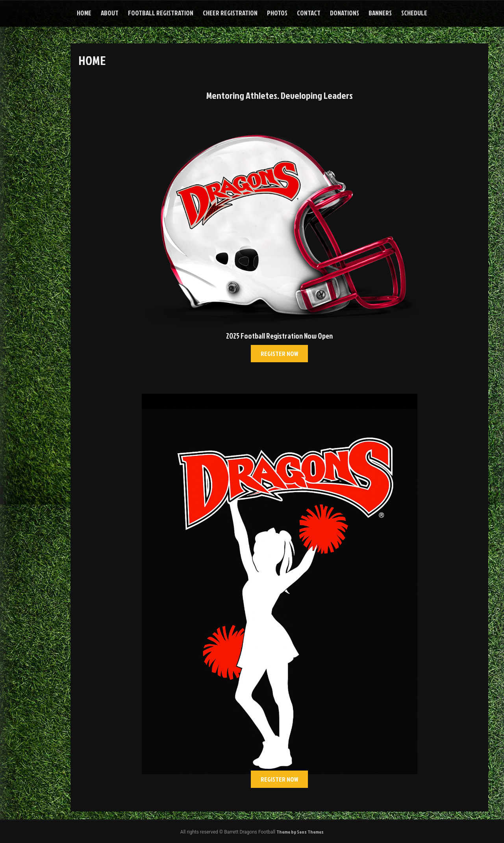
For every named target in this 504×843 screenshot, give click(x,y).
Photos (277, 13)
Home (84, 13)
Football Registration (161, 13)
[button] (279, 354)
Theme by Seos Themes (300, 832)
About (110, 13)
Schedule (414, 13)
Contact (309, 13)
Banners (380, 13)
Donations (345, 13)
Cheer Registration (230, 13)
